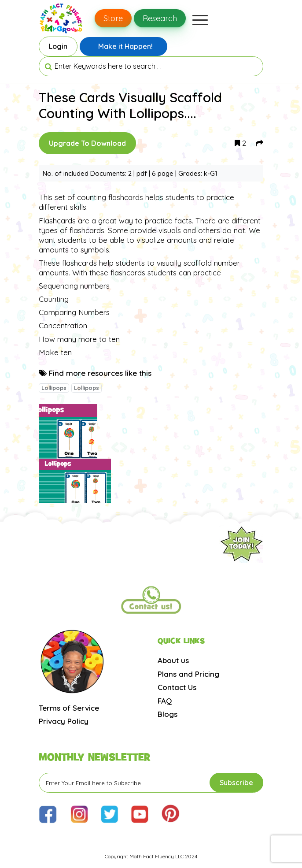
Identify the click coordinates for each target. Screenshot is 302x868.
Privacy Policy (64, 721)
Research (160, 18)
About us (173, 660)
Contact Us (177, 687)
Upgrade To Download (87, 143)
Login (58, 46)
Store (113, 18)
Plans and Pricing (188, 674)
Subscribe (236, 783)
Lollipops (54, 388)
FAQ (165, 701)
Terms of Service (69, 708)
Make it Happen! (125, 46)
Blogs (168, 714)
